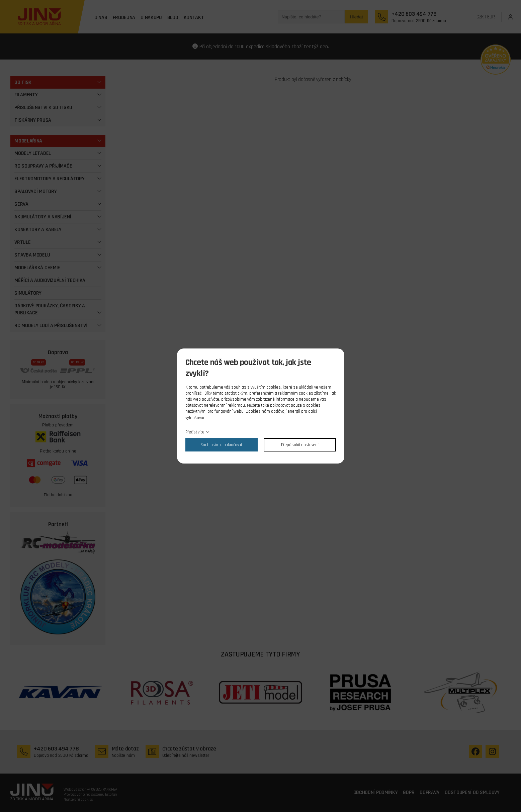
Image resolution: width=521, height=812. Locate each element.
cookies (274, 387)
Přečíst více (195, 432)
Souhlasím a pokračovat (221, 445)
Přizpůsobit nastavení (300, 445)
